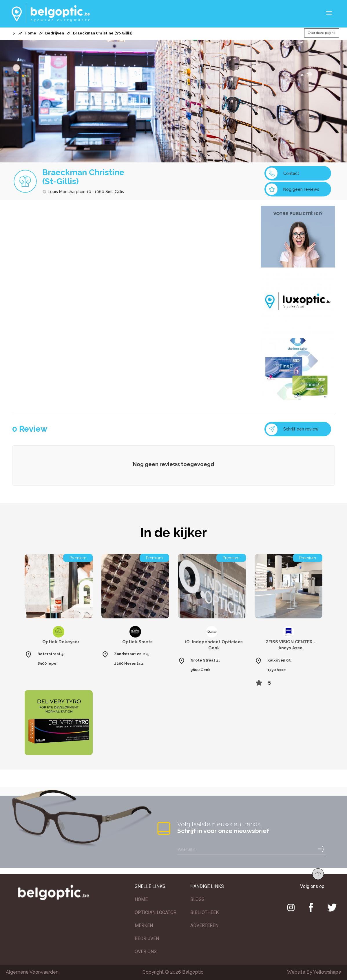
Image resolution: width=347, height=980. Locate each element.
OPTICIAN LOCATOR (156, 912)
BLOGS (197, 899)
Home (30, 33)
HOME (141, 899)
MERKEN (144, 925)
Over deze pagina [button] (322, 33)
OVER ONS (146, 951)
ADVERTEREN (204, 925)
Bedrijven (55, 33)
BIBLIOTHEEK (204, 912)
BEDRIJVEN (147, 938)
